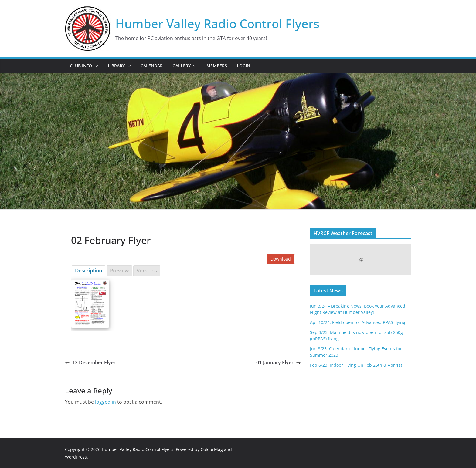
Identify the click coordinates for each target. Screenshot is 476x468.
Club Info (81, 66)
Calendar (152, 66)
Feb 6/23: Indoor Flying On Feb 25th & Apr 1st (356, 365)
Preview (119, 270)
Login (243, 66)
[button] (95, 66)
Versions (147, 270)
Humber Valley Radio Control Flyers (217, 24)
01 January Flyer (279, 362)
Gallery (182, 66)
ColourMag (212, 449)
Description (88, 270)
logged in (105, 402)
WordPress (76, 457)
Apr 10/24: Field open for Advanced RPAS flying (358, 322)
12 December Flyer (90, 362)
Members (217, 66)
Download (281, 259)
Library (116, 66)
